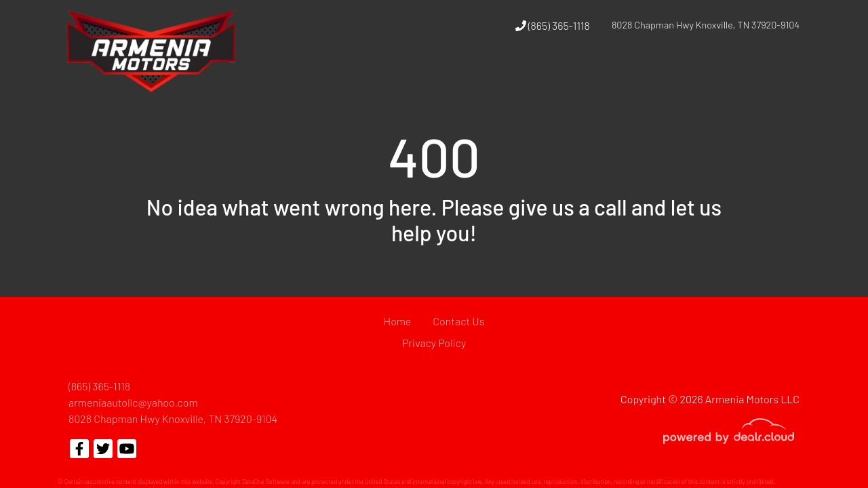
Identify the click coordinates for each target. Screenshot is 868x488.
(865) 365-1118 (553, 25)
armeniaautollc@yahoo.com (133, 402)
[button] (609, 77)
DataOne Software (266, 482)
